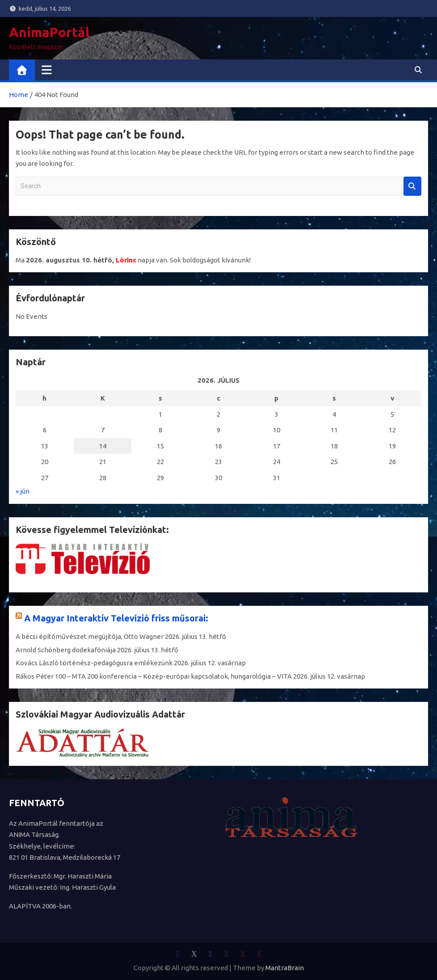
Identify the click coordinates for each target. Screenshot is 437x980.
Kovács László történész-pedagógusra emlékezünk (94, 663)
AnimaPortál (49, 32)
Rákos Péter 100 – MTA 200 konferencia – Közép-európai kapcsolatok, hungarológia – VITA (154, 676)
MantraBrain (285, 968)
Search (412, 186)
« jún (23, 491)
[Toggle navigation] (47, 70)
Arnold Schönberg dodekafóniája (66, 650)
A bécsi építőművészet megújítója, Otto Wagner (90, 636)
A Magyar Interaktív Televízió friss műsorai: (116, 618)
